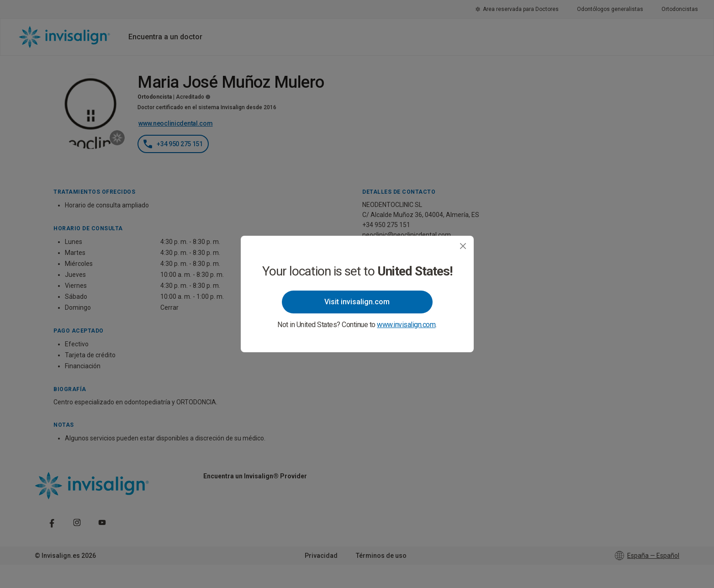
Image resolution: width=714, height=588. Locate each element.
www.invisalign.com (406, 325)
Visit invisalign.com (357, 302)
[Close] (463, 246)
